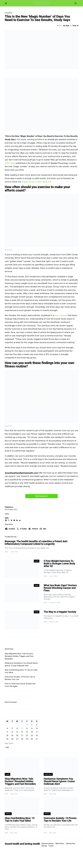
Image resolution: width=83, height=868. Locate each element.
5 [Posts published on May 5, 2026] (12, 728)
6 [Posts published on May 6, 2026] (17, 728)
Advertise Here (70, 844)
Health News (48, 774)
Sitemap (44, 846)
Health (9, 13)
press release (61, 315)
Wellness (8, 814)
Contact (51, 846)
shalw (7, 518)
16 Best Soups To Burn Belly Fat (36, 182)
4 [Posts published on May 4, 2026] (7, 728)
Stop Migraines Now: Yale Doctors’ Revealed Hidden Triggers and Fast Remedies (19, 656)
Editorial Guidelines (48, 844)
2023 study (10, 163)
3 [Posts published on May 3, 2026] (37, 725)
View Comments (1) (41, 496)
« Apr (7, 747)
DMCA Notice (60, 844)
